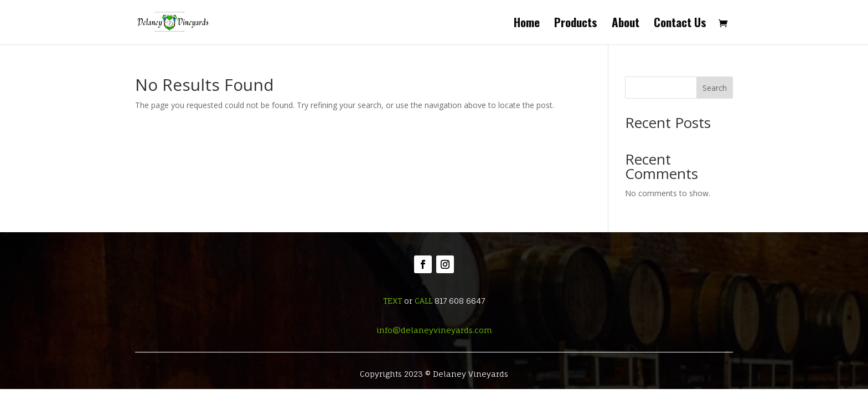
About (626, 24)
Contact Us (680, 24)
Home (527, 24)
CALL (423, 301)
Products (576, 24)
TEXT (392, 301)
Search (715, 88)
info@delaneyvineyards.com (434, 330)
